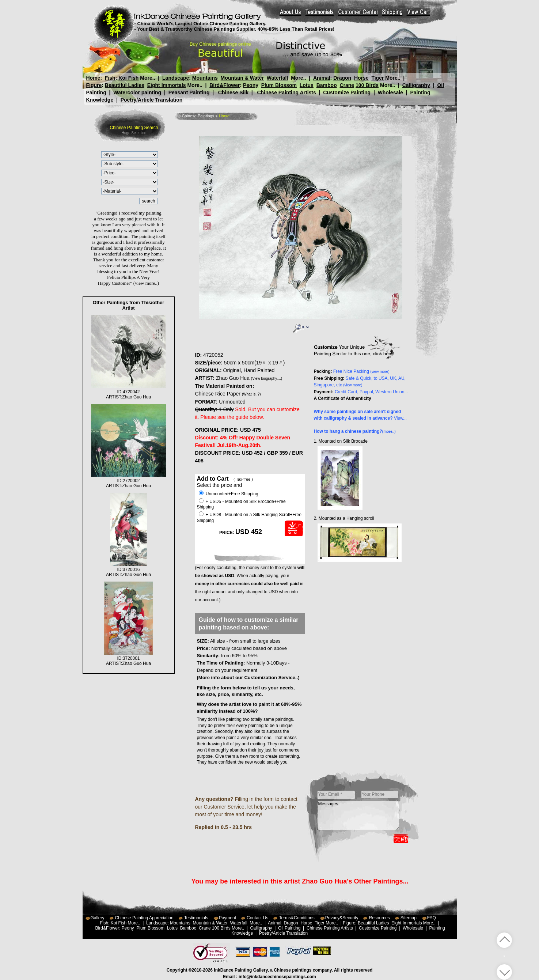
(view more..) (146, 283)
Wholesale (390, 92)
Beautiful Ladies (125, 85)
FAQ (432, 918)
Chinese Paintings (198, 116)
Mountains (205, 78)
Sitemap (409, 918)
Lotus (307, 85)
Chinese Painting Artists (286, 92)
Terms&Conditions (297, 918)
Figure (94, 85)
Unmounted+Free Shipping (229, 494)
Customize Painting (347, 92)
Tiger (377, 78)
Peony (251, 85)
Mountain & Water (242, 78)
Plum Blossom (279, 85)
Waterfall (278, 78)
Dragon (342, 78)
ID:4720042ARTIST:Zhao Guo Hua (128, 392)
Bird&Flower (225, 85)
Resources (379, 918)
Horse (361, 78)
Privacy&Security (342, 918)
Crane (347, 85)
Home (93, 78)
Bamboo (327, 85)
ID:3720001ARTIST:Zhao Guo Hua (128, 658)
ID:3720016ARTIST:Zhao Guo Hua (128, 570)
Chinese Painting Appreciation (144, 918)
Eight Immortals (167, 85)
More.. (147, 78)
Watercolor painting (137, 92)
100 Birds (367, 85)
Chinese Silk (233, 92)
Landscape (176, 78)
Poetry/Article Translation (152, 100)
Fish (110, 78)
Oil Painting (289, 928)
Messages (358, 816)
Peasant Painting (189, 92)
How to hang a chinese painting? (355, 431)
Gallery (98, 918)
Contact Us (257, 918)
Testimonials (196, 918)
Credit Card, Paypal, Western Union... (371, 392)
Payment (227, 918)
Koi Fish (128, 78)
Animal (321, 78)
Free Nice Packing (361, 371)
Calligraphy (416, 85)
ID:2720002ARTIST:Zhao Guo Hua (128, 481)
